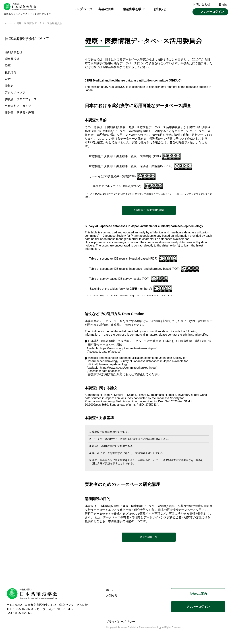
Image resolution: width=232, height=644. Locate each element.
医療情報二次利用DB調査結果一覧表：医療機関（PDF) (125, 157)
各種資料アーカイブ (18, 106)
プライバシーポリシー (121, 622)
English (224, 5)
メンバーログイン (212, 12)
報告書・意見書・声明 (19, 113)
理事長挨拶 (12, 59)
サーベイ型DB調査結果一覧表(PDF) (112, 177)
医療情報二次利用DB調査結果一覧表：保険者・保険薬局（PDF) (131, 167)
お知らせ (160, 9)
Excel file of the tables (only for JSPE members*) (121, 289)
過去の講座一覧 (149, 538)
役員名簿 (11, 73)
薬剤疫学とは (14, 53)
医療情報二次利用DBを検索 (149, 211)
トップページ (83, 9)
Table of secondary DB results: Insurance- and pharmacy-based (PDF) (134, 269)
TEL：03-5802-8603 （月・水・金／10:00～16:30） (41, 610)
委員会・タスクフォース (21, 100)
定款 (8, 80)
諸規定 (9, 86)
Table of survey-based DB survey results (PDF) (119, 279)
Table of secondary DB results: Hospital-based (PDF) (123, 259)
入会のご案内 (198, 595)
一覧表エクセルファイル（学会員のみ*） (116, 186)
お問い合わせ (202, 4)
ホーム (9, 24)
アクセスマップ (15, 93)
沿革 (8, 66)
